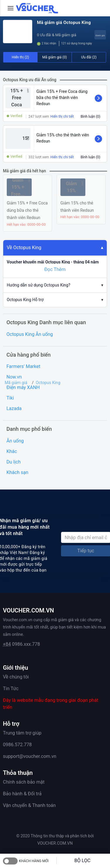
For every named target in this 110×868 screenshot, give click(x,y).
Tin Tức (11, 689)
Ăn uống (15, 441)
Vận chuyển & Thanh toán (29, 805)
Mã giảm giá (16, 383)
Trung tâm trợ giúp (22, 733)
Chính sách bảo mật (24, 782)
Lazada (14, 408)
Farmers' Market (23, 366)
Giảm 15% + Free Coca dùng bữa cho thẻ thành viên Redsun (62, 98)
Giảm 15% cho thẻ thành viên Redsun (63, 138)
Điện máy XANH (23, 387)
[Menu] (11, 8)
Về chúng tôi (16, 677)
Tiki (10, 398)
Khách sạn (17, 472)
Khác (12, 451)
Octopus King (48, 383)
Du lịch (13, 462)
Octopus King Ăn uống (30, 334)
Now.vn (14, 377)
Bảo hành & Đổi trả (22, 794)
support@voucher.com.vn (30, 756)
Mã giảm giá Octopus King (64, 22)
